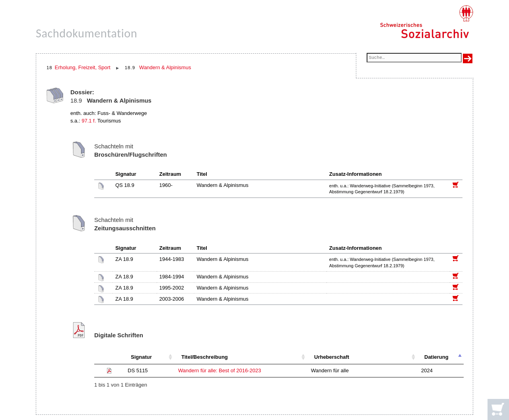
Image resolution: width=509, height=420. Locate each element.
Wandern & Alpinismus (165, 67)
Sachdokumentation (86, 33)
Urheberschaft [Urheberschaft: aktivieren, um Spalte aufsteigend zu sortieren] (332, 357)
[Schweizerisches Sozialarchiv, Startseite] (426, 22)
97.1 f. (89, 121)
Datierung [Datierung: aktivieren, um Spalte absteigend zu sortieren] (436, 357)
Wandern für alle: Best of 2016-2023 (220, 370)
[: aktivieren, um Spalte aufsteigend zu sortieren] (109, 357)
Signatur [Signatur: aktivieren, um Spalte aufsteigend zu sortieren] (141, 357)
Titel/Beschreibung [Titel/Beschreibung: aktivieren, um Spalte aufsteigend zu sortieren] (205, 357)
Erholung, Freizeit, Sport (83, 67)
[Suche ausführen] (468, 58)
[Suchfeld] (414, 58)
